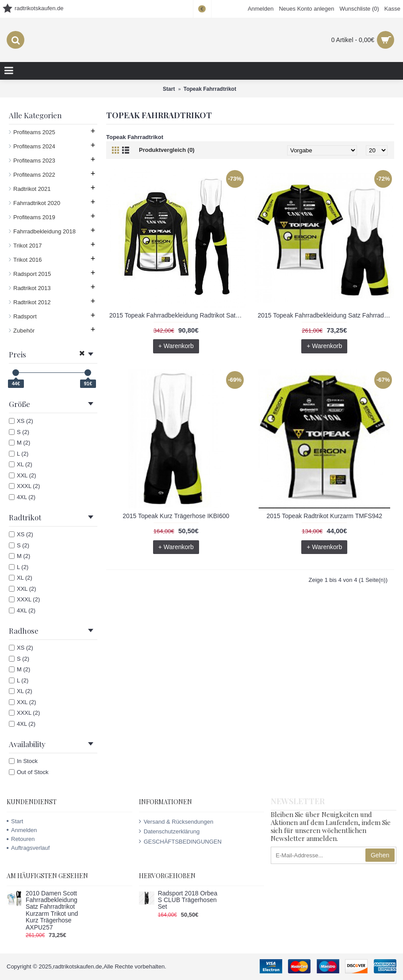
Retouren (21, 839)
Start (15, 821)
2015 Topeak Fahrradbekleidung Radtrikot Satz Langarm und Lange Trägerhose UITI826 (178, 315)
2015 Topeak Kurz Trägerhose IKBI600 (176, 516)
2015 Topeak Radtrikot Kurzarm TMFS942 (324, 516)
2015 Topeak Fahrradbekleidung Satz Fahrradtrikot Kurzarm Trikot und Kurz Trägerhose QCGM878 (326, 315)
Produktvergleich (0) (167, 150)
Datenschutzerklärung (169, 831)
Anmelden (22, 830)
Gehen (380, 855)
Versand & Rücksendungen (176, 821)
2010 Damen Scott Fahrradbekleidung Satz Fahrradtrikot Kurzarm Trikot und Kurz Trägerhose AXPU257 (52, 910)
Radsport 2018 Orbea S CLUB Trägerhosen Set (188, 900)
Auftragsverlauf (28, 848)
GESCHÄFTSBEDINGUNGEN (180, 841)
